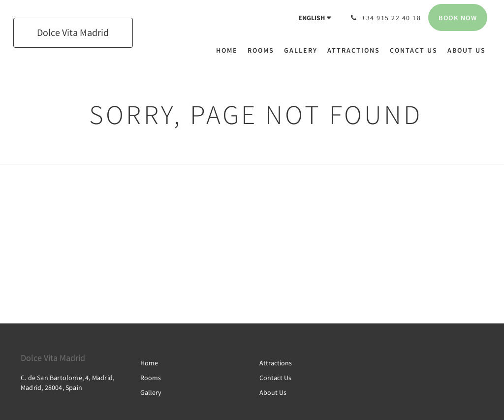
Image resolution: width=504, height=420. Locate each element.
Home (149, 363)
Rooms (151, 378)
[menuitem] (229, 50)
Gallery (151, 392)
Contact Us (275, 378)
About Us (273, 392)
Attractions (276, 363)
